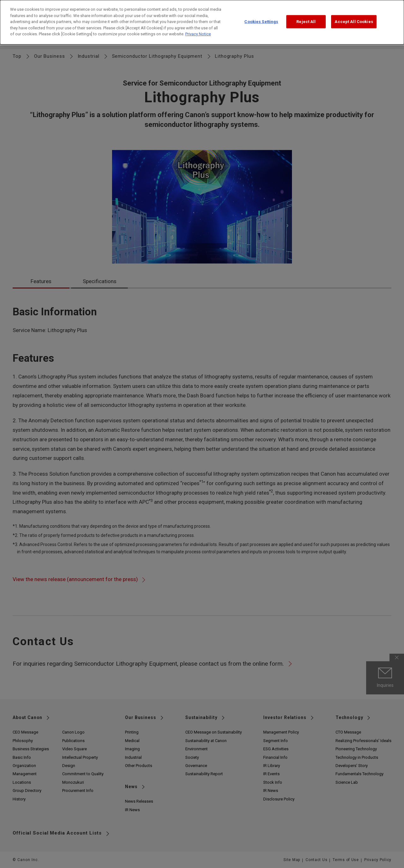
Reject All (306, 20)
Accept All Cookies (354, 20)
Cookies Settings (261, 20)
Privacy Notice (198, 33)
